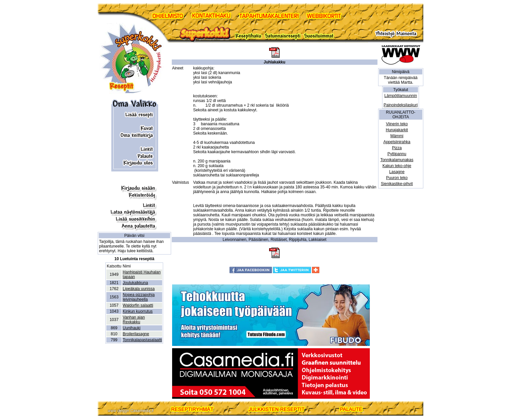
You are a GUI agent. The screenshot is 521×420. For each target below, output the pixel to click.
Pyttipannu (397, 154)
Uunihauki (131, 328)
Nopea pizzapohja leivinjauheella (139, 297)
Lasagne (397, 172)
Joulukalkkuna (135, 283)
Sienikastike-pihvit (397, 184)
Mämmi (397, 136)
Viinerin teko (397, 124)
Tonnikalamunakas (397, 160)
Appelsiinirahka (397, 142)
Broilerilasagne (136, 334)
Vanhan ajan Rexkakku (134, 320)
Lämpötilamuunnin (401, 96)
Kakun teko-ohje (397, 166)
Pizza (397, 148)
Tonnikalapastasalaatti (142, 340)
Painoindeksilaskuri (401, 105)
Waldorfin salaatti (138, 305)
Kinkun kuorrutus (138, 311)
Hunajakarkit (397, 130)
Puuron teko (397, 178)
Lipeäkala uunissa (139, 289)
